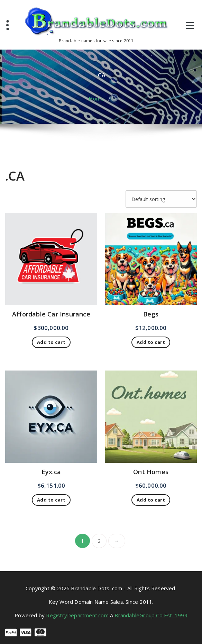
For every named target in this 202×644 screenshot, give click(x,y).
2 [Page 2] (99, 541)
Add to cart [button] (51, 342)
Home (96, 98)
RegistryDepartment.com (77, 615)
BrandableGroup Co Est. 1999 (151, 615)
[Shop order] (161, 199)
